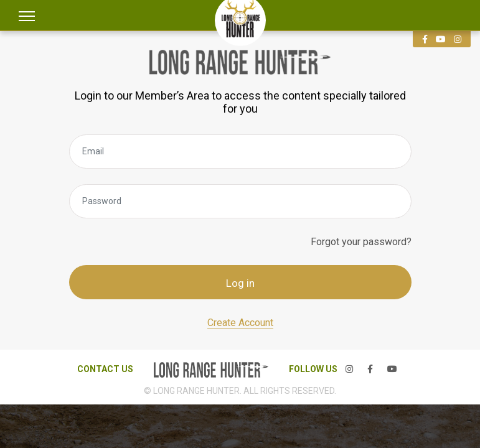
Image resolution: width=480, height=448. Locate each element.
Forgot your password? (361, 242)
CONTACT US (105, 369)
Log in (240, 283)
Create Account (240, 323)
